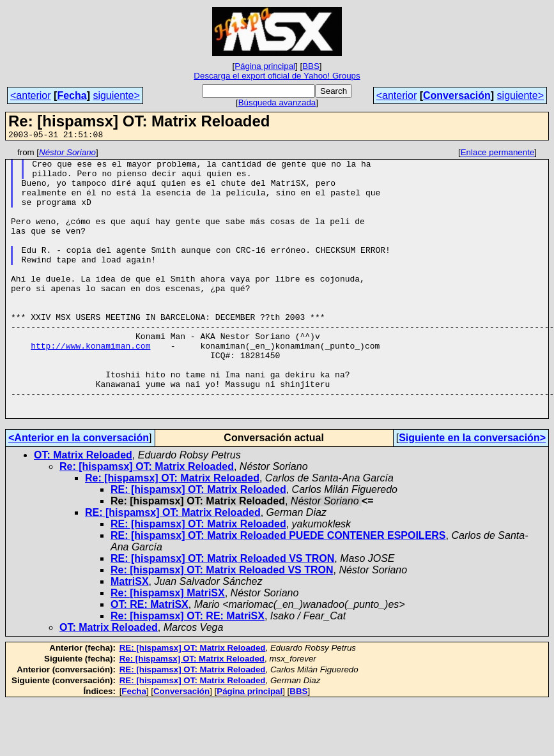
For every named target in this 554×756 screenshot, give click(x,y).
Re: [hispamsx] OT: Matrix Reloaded (147, 520)
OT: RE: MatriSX (150, 658)
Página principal (265, 66)
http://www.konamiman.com (90, 386)
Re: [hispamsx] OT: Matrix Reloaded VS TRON (222, 624)
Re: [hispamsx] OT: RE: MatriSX (188, 669)
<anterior (31, 95)
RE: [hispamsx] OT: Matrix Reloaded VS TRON (222, 612)
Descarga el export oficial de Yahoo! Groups (277, 76)
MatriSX (130, 635)
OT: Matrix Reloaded (83, 509)
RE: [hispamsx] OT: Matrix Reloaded (198, 543)
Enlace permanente (498, 154)
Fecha (72, 95)
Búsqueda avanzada (277, 102)
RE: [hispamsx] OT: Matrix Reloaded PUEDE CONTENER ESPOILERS (278, 589)
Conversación (457, 95)
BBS (311, 66)
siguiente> (116, 95)
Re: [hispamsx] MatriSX (168, 646)
